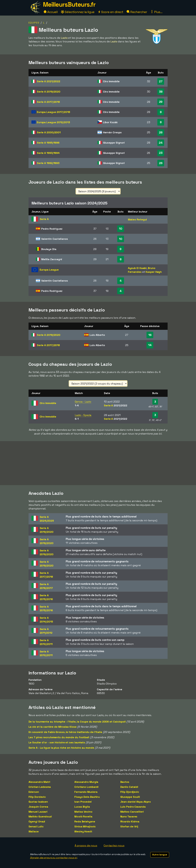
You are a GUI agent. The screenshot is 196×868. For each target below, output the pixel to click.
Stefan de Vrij (129, 826)
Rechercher (137, 12)
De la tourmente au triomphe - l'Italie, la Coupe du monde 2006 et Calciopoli (77, 722)
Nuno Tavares (129, 816)
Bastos (125, 782)
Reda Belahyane (85, 821)
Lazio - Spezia (83, 415)
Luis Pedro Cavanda (133, 807)
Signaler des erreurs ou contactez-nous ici (54, 858)
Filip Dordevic (37, 797)
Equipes (34, 23)
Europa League (54, 112)
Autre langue (160, 855)
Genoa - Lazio (83, 402)
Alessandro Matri (39, 782)
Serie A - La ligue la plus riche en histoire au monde (61, 748)
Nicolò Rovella (83, 816)
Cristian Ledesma (40, 787)
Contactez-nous (114, 845)
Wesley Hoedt (83, 831)
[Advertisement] (98, 463)
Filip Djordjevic (130, 792)
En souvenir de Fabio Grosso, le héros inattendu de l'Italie (65, 732)
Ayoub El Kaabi (137, 268)
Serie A (49, 81)
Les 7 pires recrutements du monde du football (59, 737)
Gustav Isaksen (38, 802)
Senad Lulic (36, 826)
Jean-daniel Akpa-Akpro (136, 802)
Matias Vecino (83, 812)
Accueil (51, 12)
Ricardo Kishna (130, 821)
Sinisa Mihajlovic (85, 826)
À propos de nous (86, 845)
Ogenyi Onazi (37, 821)
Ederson (34, 792)
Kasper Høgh (154, 272)
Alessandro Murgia (86, 782)
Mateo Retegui (137, 219)
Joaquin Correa (38, 807)
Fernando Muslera (86, 792)
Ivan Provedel (83, 802)
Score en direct (111, 12)
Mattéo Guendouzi (40, 816)
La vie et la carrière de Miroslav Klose (53, 727)
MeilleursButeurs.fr (69, 4)
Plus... (156, 12)
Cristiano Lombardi (86, 787)
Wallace (34, 831)
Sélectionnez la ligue (78, 12)
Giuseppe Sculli (130, 797)
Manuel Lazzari (38, 812)
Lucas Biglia (82, 807)
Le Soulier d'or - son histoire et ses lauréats (57, 742)
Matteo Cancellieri (132, 812)
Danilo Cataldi (129, 787)
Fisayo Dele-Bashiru (87, 797)
